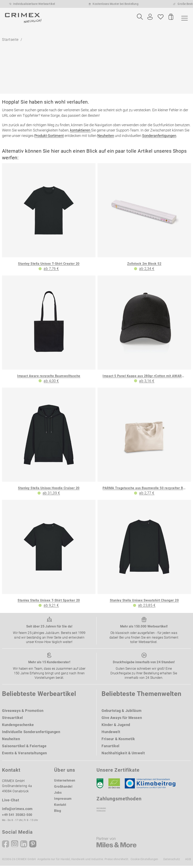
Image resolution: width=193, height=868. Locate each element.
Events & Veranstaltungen (25, 755)
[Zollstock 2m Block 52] (144, 220)
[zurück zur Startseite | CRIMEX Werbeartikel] (23, 18)
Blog (58, 813)
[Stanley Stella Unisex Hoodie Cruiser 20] (49, 444)
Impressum (63, 801)
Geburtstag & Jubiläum (122, 713)
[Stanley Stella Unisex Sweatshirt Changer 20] (144, 556)
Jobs (58, 795)
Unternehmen (65, 782)
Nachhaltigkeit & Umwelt (123, 755)
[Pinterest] (33, 846)
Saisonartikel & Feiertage (24, 748)
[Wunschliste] (161, 17)
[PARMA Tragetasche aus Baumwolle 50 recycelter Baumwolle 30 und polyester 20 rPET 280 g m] (144, 444)
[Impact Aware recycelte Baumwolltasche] (49, 332)
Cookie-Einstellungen (144, 861)
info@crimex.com (17, 811)
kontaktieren (81, 132)
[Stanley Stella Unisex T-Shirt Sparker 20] (49, 556)
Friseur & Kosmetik (118, 741)
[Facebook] (6, 846)
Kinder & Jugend (116, 727)
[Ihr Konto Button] (150, 17)
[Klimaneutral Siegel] (152, 785)
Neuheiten (106, 138)
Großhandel (63, 789)
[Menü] (184, 18)
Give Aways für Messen (122, 720)
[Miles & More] (116, 844)
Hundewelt (111, 734)
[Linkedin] (24, 846)
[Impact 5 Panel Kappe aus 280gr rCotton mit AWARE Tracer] (144, 332)
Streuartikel (13, 720)
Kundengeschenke (18, 727)
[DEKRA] (100, 785)
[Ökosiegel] (114, 785)
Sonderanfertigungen (159, 138)
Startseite (10, 41)
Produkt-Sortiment (49, 138)
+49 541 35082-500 (17, 817)
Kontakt (60, 807)
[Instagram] (15, 846)
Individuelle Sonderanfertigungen (31, 734)
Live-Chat (10, 802)
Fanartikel (111, 748)
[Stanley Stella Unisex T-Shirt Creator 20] (49, 220)
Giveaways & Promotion (23, 713)
